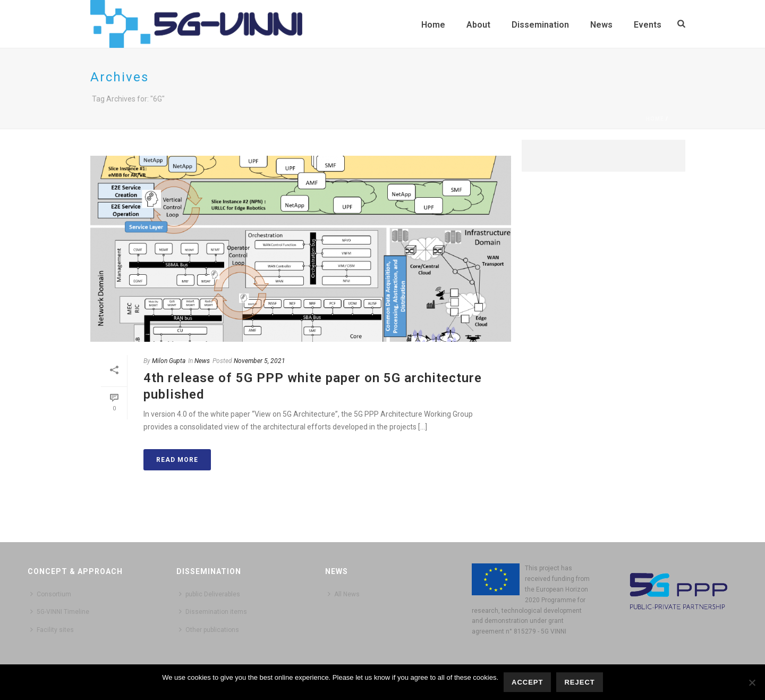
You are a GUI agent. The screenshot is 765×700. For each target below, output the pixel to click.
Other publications (209, 630)
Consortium (51, 594)
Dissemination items (213, 612)
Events (648, 25)
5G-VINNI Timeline (60, 612)
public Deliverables (210, 594)
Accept (527, 682)
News (601, 25)
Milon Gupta (169, 361)
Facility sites (52, 630)
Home (433, 25)
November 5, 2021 (260, 361)
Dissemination (540, 25)
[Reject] (752, 682)
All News (344, 594)
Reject (579, 682)
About (478, 25)
